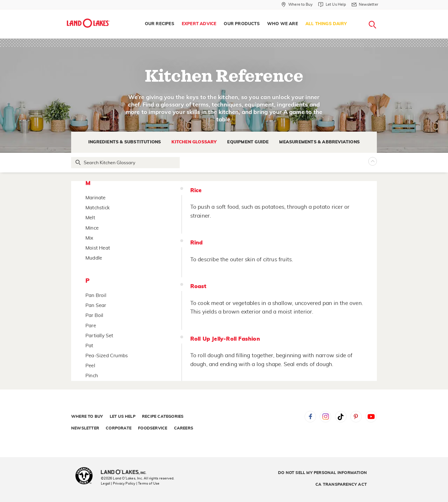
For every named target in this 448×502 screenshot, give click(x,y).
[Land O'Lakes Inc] (126, 473)
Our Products (242, 24)
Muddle (94, 258)
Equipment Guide (248, 142)
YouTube (371, 417)
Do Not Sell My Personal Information (322, 473)
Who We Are (283, 24)
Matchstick (98, 208)
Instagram (325, 417)
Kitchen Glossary (194, 142)
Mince (92, 228)
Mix (89, 238)
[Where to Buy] (297, 5)
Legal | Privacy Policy (118, 483)
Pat (89, 346)
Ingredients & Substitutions (125, 142)
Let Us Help (123, 417)
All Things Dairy (326, 24)
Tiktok (341, 417)
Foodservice (153, 428)
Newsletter (85, 428)
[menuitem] (160, 24)
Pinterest (356, 417)
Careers (184, 428)
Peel (90, 366)
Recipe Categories (163, 417)
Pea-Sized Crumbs (107, 356)
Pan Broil (96, 295)
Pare (91, 326)
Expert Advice (199, 24)
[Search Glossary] (126, 163)
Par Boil (94, 315)
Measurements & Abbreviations (319, 142)
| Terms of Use (148, 483)
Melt (90, 218)
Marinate (96, 198)
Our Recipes (160, 24)
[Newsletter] (365, 5)
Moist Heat (98, 248)
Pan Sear (96, 305)
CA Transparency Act (341, 485)
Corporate (119, 428)
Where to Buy (87, 417)
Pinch (92, 376)
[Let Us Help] (332, 5)
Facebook (310, 417)
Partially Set (99, 336)
